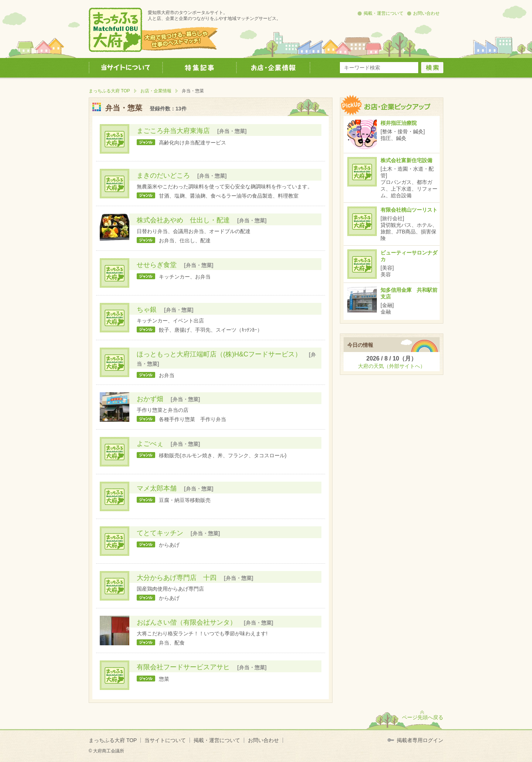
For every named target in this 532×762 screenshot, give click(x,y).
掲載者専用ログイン (420, 740)
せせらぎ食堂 (157, 265)
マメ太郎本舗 (157, 488)
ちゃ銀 (147, 310)
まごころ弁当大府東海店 (173, 131)
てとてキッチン (160, 533)
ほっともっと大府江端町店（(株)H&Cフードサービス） (219, 354)
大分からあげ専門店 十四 (177, 578)
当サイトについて (165, 740)
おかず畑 (150, 399)
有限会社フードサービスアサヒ (183, 667)
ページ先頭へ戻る (423, 717)
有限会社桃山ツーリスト (409, 210)
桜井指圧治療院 (399, 123)
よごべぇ (150, 444)
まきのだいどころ (163, 175)
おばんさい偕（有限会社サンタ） (187, 622)
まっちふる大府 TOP (109, 91)
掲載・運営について (383, 13)
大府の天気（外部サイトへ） (392, 366)
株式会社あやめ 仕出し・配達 (183, 220)
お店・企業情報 (156, 91)
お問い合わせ (426, 13)
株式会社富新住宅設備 (406, 160)
